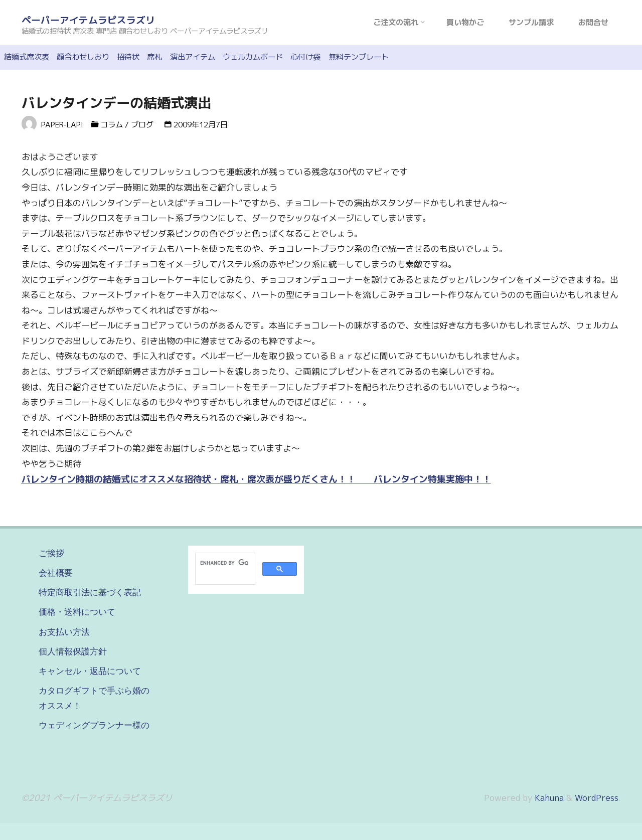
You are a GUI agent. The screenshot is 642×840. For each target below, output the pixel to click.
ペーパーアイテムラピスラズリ (88, 20)
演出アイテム (193, 57)
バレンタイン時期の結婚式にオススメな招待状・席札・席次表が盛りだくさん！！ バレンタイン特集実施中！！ (256, 479)
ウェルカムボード (253, 57)
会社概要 (56, 573)
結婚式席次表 (27, 57)
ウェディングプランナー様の (94, 725)
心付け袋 (305, 57)
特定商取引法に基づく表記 (90, 592)
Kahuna (548, 798)
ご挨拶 (51, 553)
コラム (112, 125)
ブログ (142, 125)
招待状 (128, 57)
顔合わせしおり (83, 57)
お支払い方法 (64, 632)
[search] (224, 563)
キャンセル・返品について (90, 671)
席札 (154, 57)
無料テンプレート (359, 57)
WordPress (597, 798)
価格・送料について (77, 612)
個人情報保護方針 (73, 651)
